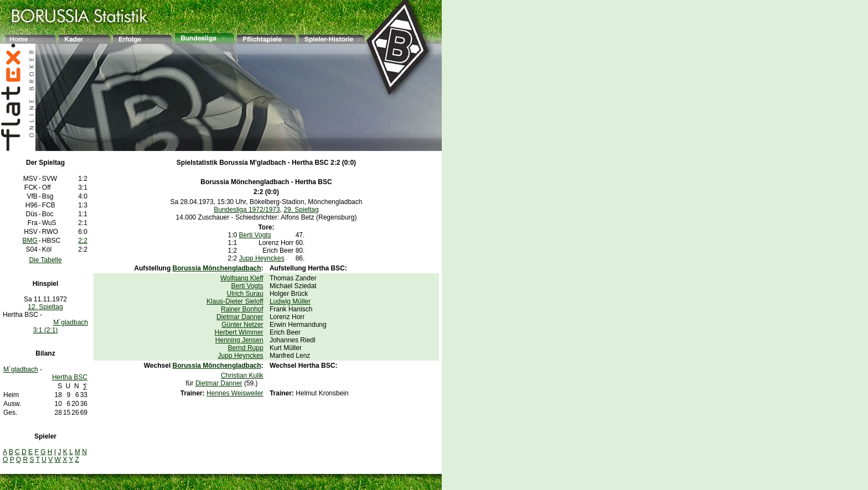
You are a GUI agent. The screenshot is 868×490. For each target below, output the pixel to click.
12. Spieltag (45, 307)
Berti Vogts (255, 235)
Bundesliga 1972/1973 (247, 210)
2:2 (83, 241)
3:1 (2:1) (46, 330)
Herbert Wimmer (239, 332)
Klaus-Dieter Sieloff (235, 301)
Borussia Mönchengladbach (245, 182)
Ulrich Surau (245, 294)
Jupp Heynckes (262, 258)
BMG (30, 241)
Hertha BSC (70, 377)
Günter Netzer (242, 325)
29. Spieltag (301, 210)
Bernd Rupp (246, 348)
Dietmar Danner (240, 317)
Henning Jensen (239, 340)
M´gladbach (71, 322)
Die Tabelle (45, 260)
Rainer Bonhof (242, 309)
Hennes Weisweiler (235, 393)
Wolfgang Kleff (242, 278)
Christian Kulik (242, 376)
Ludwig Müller (290, 301)
